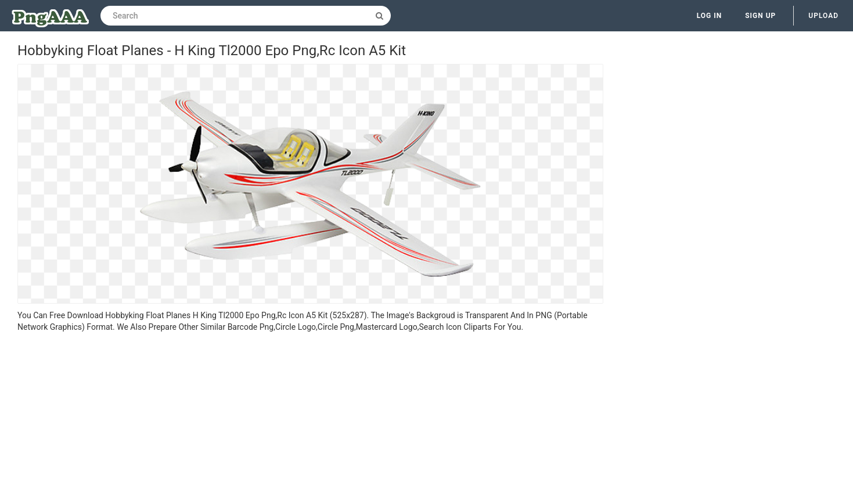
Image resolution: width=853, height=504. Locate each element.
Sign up (760, 16)
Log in (710, 16)
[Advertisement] (310, 420)
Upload (823, 16)
